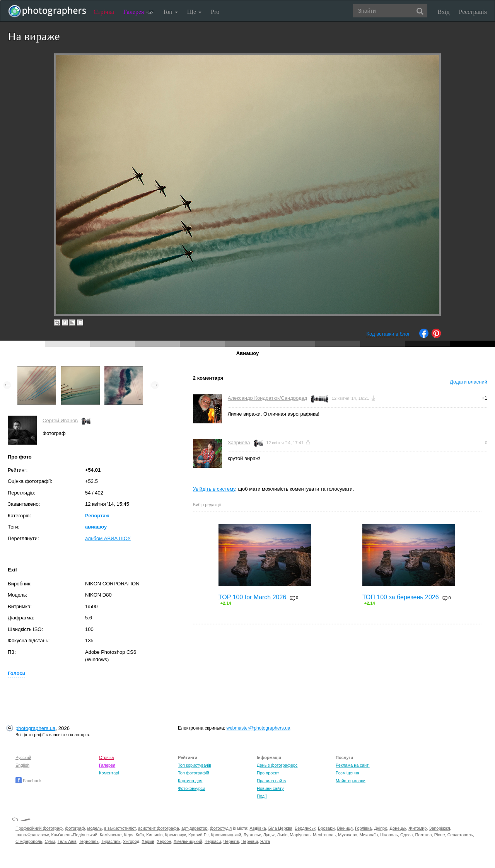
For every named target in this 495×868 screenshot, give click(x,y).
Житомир (417, 828)
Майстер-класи (351, 781)
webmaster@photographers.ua (259, 728)
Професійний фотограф (39, 828)
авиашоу (96, 527)
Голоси (16, 673)
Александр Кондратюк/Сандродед (267, 398)
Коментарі (109, 773)
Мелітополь (324, 835)
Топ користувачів (195, 765)
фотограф (75, 828)
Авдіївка (258, 828)
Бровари (326, 828)
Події (262, 796)
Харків (148, 841)
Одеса (406, 835)
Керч (129, 835)
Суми (50, 841)
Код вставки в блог (388, 334)
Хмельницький (188, 841)
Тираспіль (111, 841)
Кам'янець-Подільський (74, 835)
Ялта (265, 841)
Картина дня (190, 781)
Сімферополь (29, 841)
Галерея (138, 12)
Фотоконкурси (191, 788)
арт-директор (195, 828)
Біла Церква (280, 828)
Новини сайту (270, 788)
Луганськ (252, 835)
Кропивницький (226, 835)
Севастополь (460, 835)
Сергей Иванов (60, 420)
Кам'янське (111, 835)
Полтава (423, 835)
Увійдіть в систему (214, 489)
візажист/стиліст (120, 828)
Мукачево (347, 835)
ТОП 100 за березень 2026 (401, 597)
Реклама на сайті (353, 765)
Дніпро (381, 828)
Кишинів (154, 835)
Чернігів (231, 841)
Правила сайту (271, 781)
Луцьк (269, 835)
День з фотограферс (277, 765)
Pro (215, 12)
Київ (140, 835)
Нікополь (389, 835)
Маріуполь (300, 835)
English (22, 765)
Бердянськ (305, 828)
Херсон (164, 841)
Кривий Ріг (198, 835)
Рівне (440, 835)
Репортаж (97, 516)
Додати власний (469, 382)
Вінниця (345, 828)
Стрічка (104, 12)
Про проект (268, 773)
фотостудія (221, 828)
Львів (282, 835)
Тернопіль (89, 841)
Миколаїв (369, 835)
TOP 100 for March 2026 (253, 597)
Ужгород (131, 841)
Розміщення (347, 773)
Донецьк (398, 828)
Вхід (444, 12)
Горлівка (363, 828)
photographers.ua (35, 728)
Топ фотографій (194, 773)
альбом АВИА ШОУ (108, 538)
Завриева (239, 443)
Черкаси (213, 841)
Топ (170, 12)
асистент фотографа (159, 828)
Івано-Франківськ (32, 835)
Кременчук (175, 835)
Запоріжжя (440, 828)
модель (95, 828)
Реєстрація (473, 12)
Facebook (28, 781)
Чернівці (250, 841)
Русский (23, 757)
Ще (194, 12)
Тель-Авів (67, 841)
